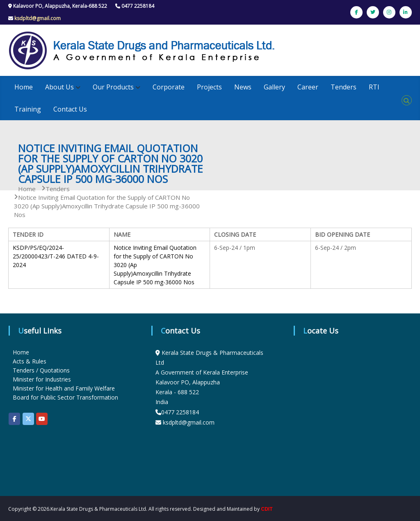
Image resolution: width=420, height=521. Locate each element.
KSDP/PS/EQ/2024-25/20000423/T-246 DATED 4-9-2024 (56, 256)
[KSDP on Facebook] (14, 419)
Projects (209, 87)
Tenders (344, 87)
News (243, 87)
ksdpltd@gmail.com (38, 18)
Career (308, 87)
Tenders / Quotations (41, 370)
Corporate (169, 87)
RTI (374, 87)
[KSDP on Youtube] (42, 419)
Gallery (274, 87)
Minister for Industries (42, 379)
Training (28, 109)
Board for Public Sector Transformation (65, 397)
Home (24, 87)
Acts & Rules (30, 361)
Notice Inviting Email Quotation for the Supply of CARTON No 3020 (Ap (155, 256)
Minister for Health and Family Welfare (64, 388)
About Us (59, 87)
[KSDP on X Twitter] (28, 419)
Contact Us (70, 109)
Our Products (113, 87)
